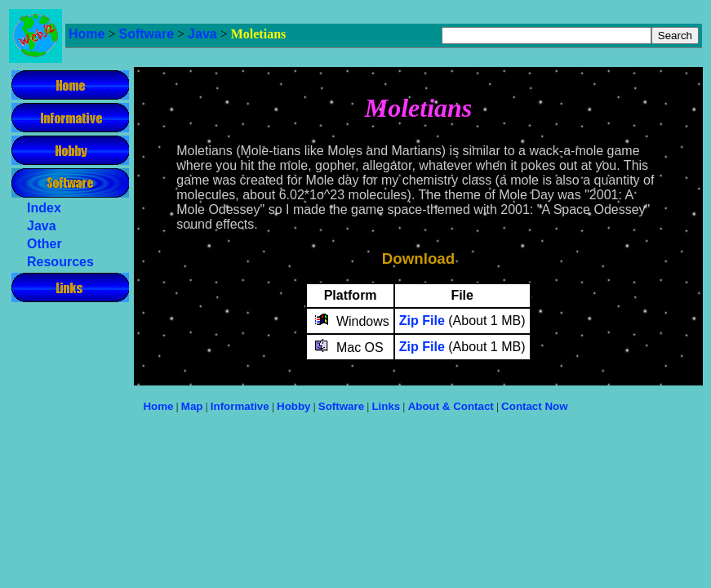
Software (146, 34)
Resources (60, 262)
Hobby (293, 406)
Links (386, 406)
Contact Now (534, 406)
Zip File (422, 321)
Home (87, 34)
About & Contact (451, 406)
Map (192, 406)
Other (44, 244)
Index (44, 208)
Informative (240, 406)
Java (202, 34)
